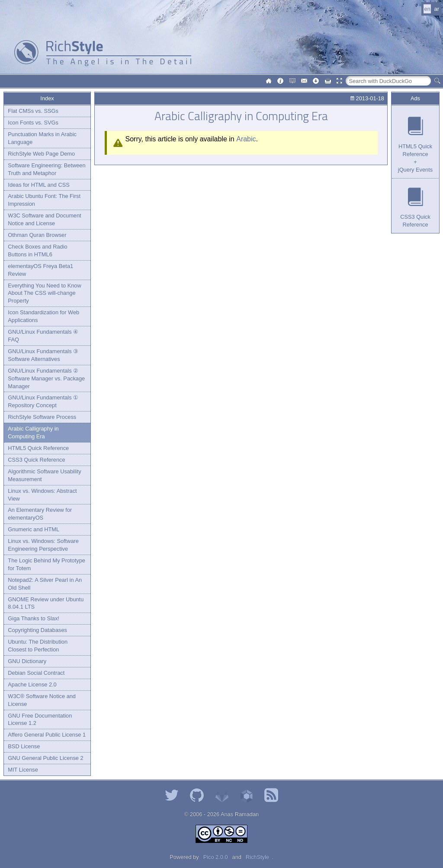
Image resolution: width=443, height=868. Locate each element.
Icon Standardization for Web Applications (43, 316)
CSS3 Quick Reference (36, 460)
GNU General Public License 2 (45, 758)
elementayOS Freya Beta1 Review (40, 270)
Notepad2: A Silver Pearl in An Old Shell (45, 584)
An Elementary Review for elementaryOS (40, 514)
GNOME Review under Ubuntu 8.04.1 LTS (46, 603)
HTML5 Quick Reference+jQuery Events (415, 158)
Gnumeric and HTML (34, 529)
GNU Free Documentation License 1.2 (40, 720)
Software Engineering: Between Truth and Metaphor (47, 169)
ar (437, 9)
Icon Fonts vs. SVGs (33, 123)
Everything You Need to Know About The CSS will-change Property (44, 293)
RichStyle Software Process (42, 417)
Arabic (246, 139)
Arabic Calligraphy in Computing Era (33, 432)
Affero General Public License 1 (47, 735)
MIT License (23, 770)
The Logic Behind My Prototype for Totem (47, 564)
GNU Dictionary (27, 661)
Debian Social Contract (36, 673)
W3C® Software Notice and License (42, 700)
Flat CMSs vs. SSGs (33, 111)
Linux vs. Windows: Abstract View (42, 495)
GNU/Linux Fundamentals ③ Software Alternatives (43, 355)
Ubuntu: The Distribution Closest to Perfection (38, 646)
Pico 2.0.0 (216, 857)
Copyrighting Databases (37, 630)
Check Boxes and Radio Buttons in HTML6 (37, 251)
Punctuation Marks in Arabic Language (42, 138)
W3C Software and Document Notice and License (44, 219)
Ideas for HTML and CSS (39, 185)
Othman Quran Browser (37, 235)
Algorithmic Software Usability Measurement (44, 475)
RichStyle (257, 857)
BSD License (24, 746)
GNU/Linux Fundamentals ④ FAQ (43, 336)
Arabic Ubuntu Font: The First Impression (44, 200)
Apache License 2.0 (32, 685)
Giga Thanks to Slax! (34, 618)
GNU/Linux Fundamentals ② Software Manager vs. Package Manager (46, 378)
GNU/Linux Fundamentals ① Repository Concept (43, 401)
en (427, 9)
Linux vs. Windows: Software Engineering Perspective (43, 545)
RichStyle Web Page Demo (41, 154)
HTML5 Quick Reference (38, 448)
